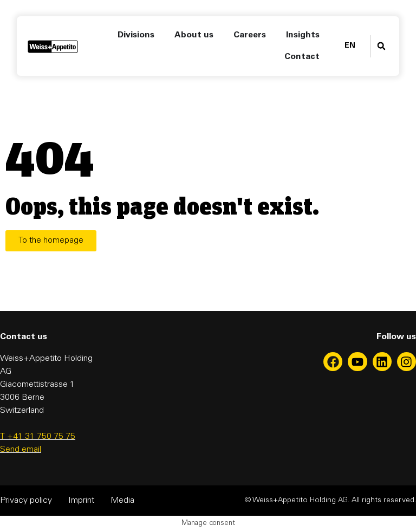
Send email (21, 450)
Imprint (81, 501)
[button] (381, 46)
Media (122, 501)
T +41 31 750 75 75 (38, 437)
